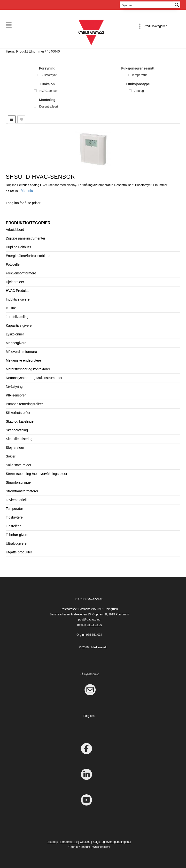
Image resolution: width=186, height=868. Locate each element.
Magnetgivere (16, 343)
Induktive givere (18, 299)
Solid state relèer (19, 465)
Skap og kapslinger (20, 421)
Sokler (11, 456)
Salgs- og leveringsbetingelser (112, 842)
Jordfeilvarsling (17, 317)
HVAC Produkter (18, 291)
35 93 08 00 (94, 625)
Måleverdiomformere (21, 352)
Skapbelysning (17, 430)
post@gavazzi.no (89, 620)
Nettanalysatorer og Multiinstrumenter (34, 378)
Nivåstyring (14, 387)
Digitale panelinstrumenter (26, 238)
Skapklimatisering (19, 439)
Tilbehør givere (17, 535)
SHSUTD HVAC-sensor (40, 177)
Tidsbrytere (14, 517)
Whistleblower (101, 847)
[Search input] (147, 5)
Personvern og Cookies (75, 842)
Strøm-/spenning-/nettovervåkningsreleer (37, 474)
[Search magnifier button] (177, 5)
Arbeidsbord (15, 230)
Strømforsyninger (19, 482)
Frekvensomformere (21, 273)
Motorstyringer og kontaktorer (28, 369)
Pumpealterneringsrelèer (24, 404)
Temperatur (14, 509)
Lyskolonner (15, 334)
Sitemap (53, 842)
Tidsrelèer (13, 526)
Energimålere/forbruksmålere (28, 256)
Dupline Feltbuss (18, 247)
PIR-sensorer (16, 395)
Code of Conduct (79, 847)
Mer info (27, 191)
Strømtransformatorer (22, 491)
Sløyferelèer (15, 448)
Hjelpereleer (15, 282)
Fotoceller (13, 264)
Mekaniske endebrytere (23, 360)
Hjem (10, 51)
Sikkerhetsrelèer (18, 413)
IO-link (11, 308)
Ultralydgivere (16, 543)
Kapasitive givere (19, 325)
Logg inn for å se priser (23, 203)
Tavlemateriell (16, 500)
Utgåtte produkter (19, 552)
